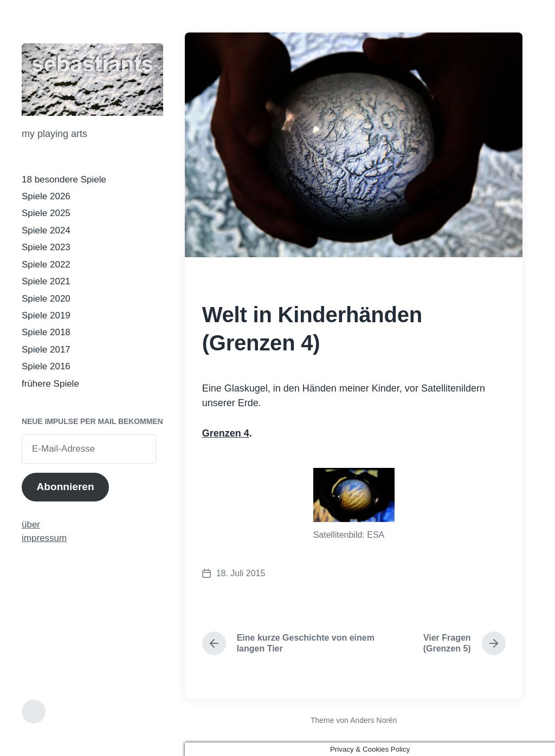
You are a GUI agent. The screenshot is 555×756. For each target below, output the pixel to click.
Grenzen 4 (226, 433)
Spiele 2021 (46, 281)
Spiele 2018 (46, 332)
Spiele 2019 (46, 315)
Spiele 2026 (46, 196)
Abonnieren (65, 487)
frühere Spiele (50, 384)
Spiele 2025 (46, 213)
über (31, 524)
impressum (44, 538)
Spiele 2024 (46, 230)
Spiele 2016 (46, 366)
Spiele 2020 (46, 299)
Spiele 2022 (46, 265)
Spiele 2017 (46, 350)
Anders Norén (373, 720)
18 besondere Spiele (64, 180)
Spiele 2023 (46, 247)
